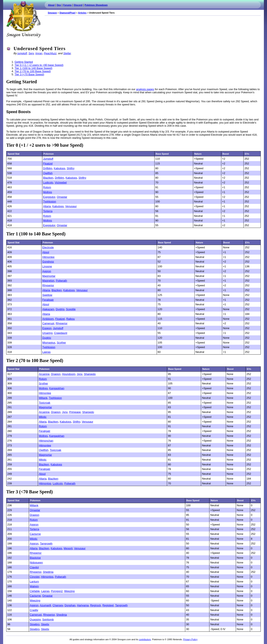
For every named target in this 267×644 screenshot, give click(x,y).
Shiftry (71, 168)
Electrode (48, 247)
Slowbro (35, 624)
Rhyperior (48, 285)
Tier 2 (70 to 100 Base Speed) (33, 71)
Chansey (58, 605)
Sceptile (71, 309)
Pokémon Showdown (96, 5)
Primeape (75, 412)
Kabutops (60, 168)
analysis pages (145, 89)
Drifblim (48, 168)
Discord (78, 5)
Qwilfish (48, 173)
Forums (67, 5)
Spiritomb (48, 619)
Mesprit (68, 548)
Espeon (47, 328)
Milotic (43, 417)
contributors (145, 639)
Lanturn (34, 581)
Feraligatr (48, 300)
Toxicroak (45, 403)
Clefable (35, 591)
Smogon (52, 13)
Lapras (47, 352)
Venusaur (71, 206)
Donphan (70, 605)
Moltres (48, 192)
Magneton (48, 281)
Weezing (69, 591)
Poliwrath (61, 281)
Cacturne (35, 534)
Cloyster (35, 577)
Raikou (71, 319)
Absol (46, 252)
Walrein (34, 586)
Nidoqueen (36, 563)
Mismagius (49, 343)
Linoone (47, 266)
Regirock (95, 605)
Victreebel (61, 182)
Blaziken (48, 178)
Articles (82, 13)
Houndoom (69, 374)
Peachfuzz (50, 53)
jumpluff (22, 53)
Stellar (67, 53)
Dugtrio (60, 309)
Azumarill (45, 605)
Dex (59, 5)
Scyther (61, 343)
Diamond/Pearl (67, 13)
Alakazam (48, 309)
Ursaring (47, 333)
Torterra (48, 211)
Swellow (47, 295)
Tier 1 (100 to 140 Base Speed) (33, 68)
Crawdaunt (61, 333)
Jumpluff (48, 159)
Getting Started (24, 62)
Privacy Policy (190, 639)
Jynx (80, 374)
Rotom (47, 187)
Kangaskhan (57, 388)
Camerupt (48, 323)
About (51, 5)
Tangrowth (46, 544)
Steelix (45, 624)
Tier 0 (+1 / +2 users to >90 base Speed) (39, 65)
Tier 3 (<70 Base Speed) (29, 74)
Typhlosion (50, 201)
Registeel (108, 605)
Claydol (34, 567)
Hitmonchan (46, 441)
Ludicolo (48, 182)
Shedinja (48, 572)
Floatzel (48, 164)
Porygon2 (57, 591)
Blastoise (35, 558)
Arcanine (44, 374)
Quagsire (35, 619)
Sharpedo (90, 374)
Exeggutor (49, 197)
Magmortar (49, 276)
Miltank (43, 398)
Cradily (34, 610)
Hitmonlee (48, 257)
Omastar (62, 197)
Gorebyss (48, 262)
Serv (31, 53)
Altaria (47, 206)
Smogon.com (23, 19)
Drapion (56, 374)
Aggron (47, 271)
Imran (39, 53)
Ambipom (48, 319)
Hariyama (83, 605)
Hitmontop (45, 483)
